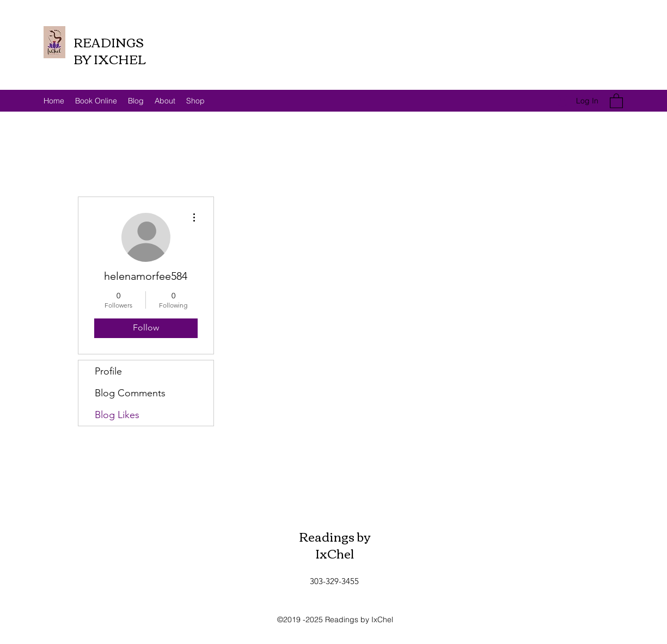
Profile (108, 371)
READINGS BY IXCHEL (110, 50)
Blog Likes (117, 415)
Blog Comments (130, 393)
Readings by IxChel (335, 545)
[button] (616, 100)
